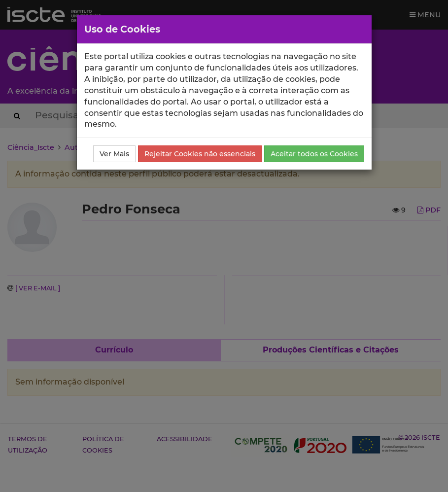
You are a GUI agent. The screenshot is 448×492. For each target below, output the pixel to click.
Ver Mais (114, 154)
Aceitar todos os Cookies (314, 154)
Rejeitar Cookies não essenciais (200, 154)
